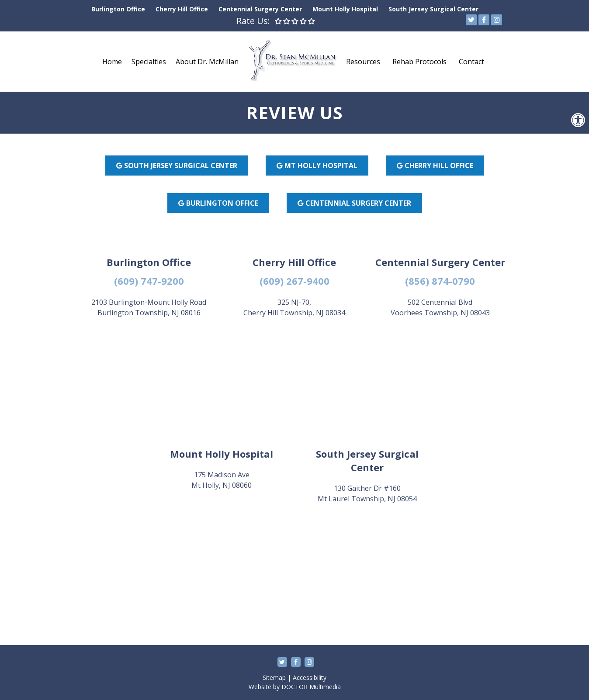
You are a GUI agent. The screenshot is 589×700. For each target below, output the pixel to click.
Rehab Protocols (419, 62)
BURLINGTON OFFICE (218, 203)
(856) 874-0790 (440, 281)
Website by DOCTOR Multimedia (295, 687)
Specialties (149, 62)
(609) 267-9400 (294, 281)
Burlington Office (118, 9)
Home (112, 62)
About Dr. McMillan (207, 62)
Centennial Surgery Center (260, 9)
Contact (471, 62)
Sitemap (274, 678)
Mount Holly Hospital (345, 9)
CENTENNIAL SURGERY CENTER (354, 203)
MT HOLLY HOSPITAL (317, 166)
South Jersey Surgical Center (433, 9)
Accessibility (310, 678)
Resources (363, 62)
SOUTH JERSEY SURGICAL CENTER (177, 166)
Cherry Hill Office (182, 9)
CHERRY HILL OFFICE (435, 166)
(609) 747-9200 (149, 281)
